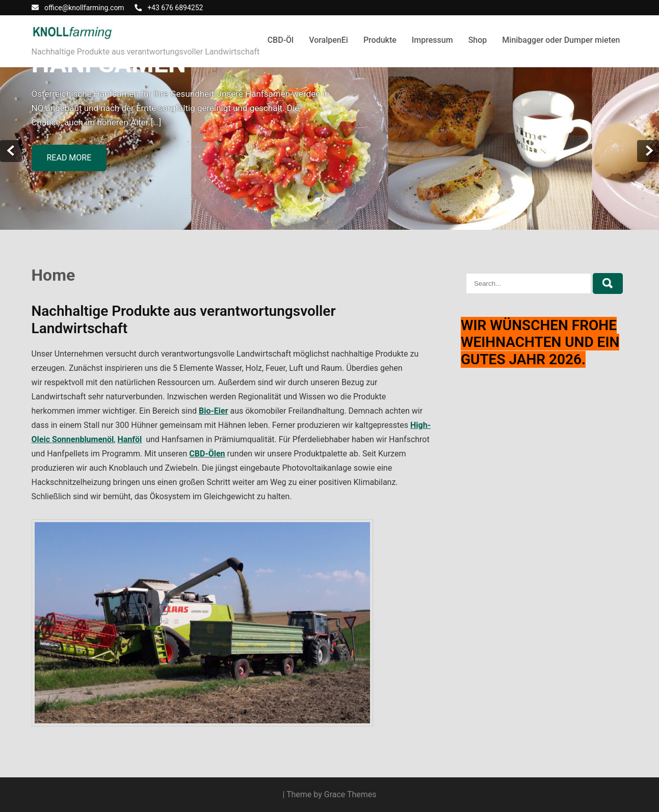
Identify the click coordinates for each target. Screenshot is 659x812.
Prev (11, 151)
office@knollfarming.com (84, 8)
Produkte (380, 40)
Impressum (432, 40)
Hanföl (129, 439)
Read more (69, 158)
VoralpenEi (328, 40)
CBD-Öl (281, 40)
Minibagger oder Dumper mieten (561, 40)
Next (648, 151)
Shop (478, 40)
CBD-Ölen (207, 454)
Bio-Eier (214, 411)
